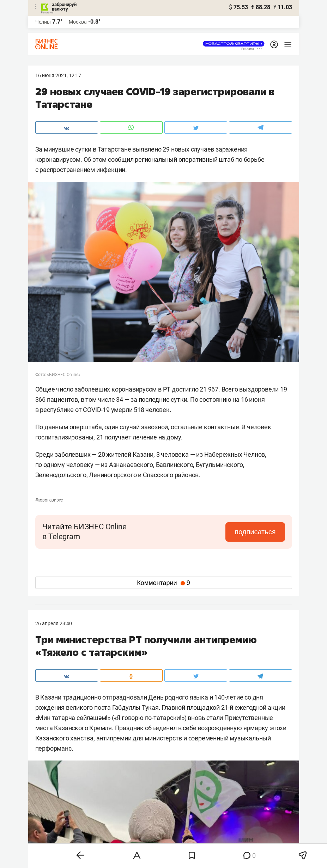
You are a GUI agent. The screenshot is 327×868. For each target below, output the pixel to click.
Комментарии (163, 583)
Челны (43, 22)
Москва (78, 22)
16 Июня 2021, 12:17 (58, 75)
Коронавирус (49, 500)
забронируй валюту (64, 7)
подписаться (255, 532)
